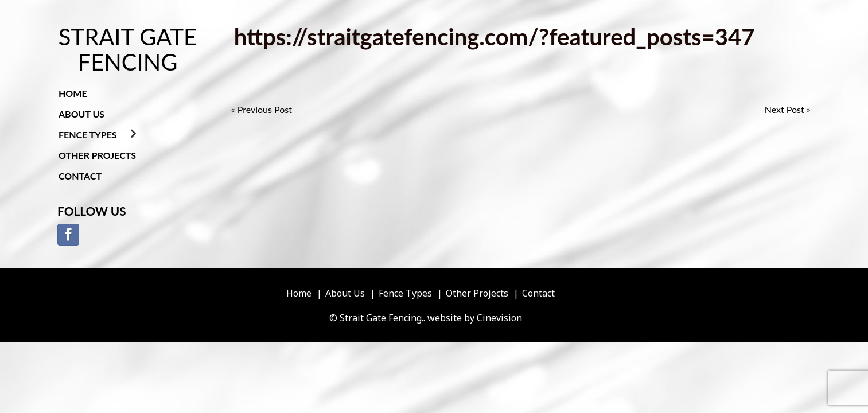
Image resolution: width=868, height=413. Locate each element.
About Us (81, 114)
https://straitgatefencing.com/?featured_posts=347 (495, 37)
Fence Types (88, 135)
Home (73, 93)
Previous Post (265, 109)
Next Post (785, 109)
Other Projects (97, 155)
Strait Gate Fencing (128, 49)
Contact (80, 176)
